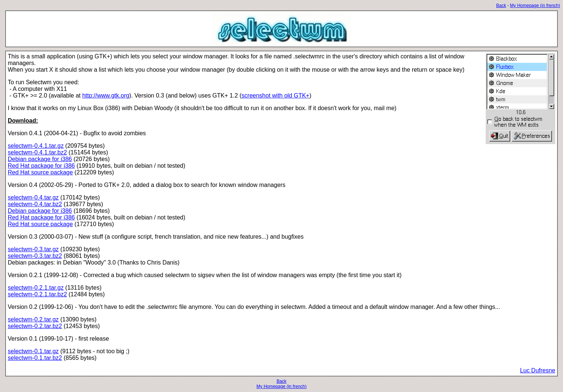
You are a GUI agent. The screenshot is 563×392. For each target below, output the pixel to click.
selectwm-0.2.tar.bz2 (35, 326)
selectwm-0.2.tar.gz (33, 319)
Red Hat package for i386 (41, 166)
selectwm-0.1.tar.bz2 (35, 358)
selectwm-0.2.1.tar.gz (36, 288)
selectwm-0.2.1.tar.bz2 (37, 294)
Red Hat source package (40, 172)
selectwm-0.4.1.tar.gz (36, 146)
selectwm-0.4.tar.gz (33, 197)
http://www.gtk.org (106, 96)
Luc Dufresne (538, 370)
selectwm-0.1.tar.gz (33, 351)
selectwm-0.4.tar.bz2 (35, 204)
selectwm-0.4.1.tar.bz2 (37, 152)
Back (501, 6)
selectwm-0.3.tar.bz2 (35, 256)
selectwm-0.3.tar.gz (33, 249)
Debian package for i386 (40, 159)
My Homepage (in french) (535, 6)
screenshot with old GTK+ (275, 96)
